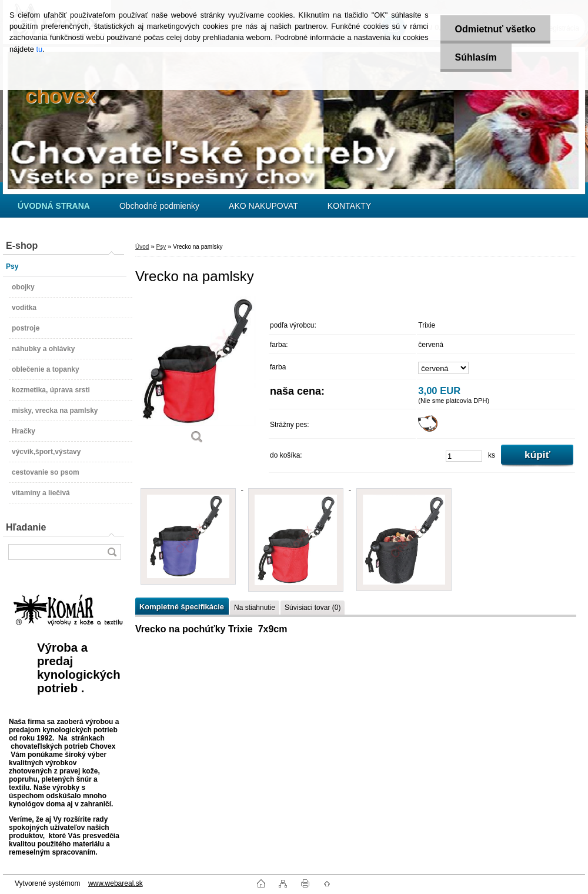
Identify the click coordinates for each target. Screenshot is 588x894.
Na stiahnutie (255, 608)
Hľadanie (26, 527)
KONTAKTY (349, 206)
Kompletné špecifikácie (182, 607)
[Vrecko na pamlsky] (197, 374)
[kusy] (464, 456)
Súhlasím (476, 57)
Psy (161, 247)
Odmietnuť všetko (495, 29)
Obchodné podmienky (159, 206)
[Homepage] (54, 206)
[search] (112, 552)
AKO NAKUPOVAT (263, 206)
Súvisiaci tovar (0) (313, 608)
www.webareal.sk (116, 883)
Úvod (142, 247)
